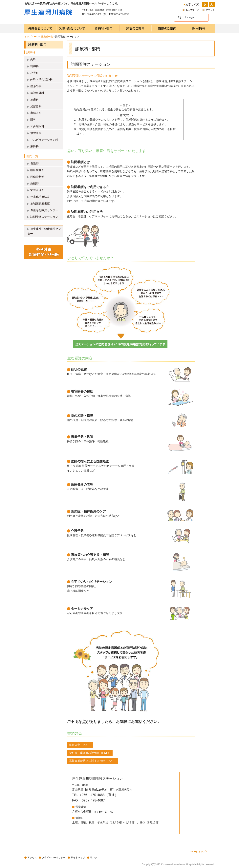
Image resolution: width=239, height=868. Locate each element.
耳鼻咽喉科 (37, 126)
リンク (94, 858)
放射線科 (36, 133)
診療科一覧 (47, 37)
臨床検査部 (37, 170)
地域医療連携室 (40, 203)
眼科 (33, 120)
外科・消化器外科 (41, 79)
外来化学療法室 (40, 197)
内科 (33, 59)
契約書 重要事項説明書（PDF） (90, 753)
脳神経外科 (37, 93)
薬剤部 (34, 183)
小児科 (34, 73)
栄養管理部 (37, 190)
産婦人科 (36, 113)
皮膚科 (34, 100)
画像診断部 (37, 177)
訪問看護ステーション (44, 217)
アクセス (32, 858)
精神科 (34, 66)
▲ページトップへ (198, 852)
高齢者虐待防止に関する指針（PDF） (93, 761)
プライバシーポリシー (54, 858)
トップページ (32, 37)
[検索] (191, 17)
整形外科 (36, 86)
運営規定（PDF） (80, 745)
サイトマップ (78, 858)
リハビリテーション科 (44, 140)
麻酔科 (34, 146)
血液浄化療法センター (44, 210)
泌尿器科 (36, 106)
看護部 (34, 163)
